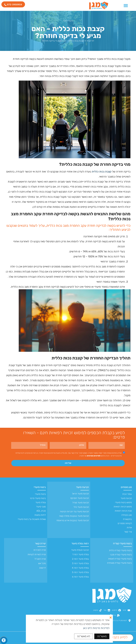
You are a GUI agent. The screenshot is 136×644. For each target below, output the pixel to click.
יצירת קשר (40, 543)
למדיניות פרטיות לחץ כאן (96, 628)
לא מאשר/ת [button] (84, 636)
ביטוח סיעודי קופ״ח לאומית (120, 559)
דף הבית (90, 41)
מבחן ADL (41, 511)
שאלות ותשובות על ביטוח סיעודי (32, 519)
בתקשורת (127, 519)
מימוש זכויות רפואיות (123, 507)
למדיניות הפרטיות (94, 456)
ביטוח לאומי (68, 21)
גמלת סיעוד (41, 502)
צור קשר (128, 532)
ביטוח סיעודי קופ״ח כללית (120, 550)
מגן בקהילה (127, 515)
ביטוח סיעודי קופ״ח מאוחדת (119, 563)
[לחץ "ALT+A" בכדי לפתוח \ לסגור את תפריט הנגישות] (4, 640)
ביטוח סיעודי (40, 487)
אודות (129, 528)
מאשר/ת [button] (102, 636)
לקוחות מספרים (125, 523)
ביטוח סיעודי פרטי (38, 498)
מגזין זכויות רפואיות (123, 511)
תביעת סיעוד (126, 498)
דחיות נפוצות (40, 515)
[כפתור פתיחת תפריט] (126, 6)
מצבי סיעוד (41, 507)
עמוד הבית (127, 494)
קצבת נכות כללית (102, 172)
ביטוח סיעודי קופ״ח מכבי (121, 555)
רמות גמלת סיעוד (80, 543)
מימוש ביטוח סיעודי (123, 502)
